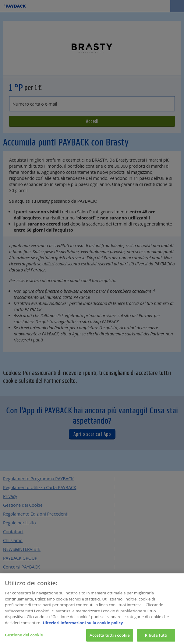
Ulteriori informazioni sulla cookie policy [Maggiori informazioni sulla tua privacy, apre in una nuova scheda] (83, 625)
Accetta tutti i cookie (110, 637)
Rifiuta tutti (156, 637)
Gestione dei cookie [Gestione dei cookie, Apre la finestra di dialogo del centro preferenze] (24, 636)
